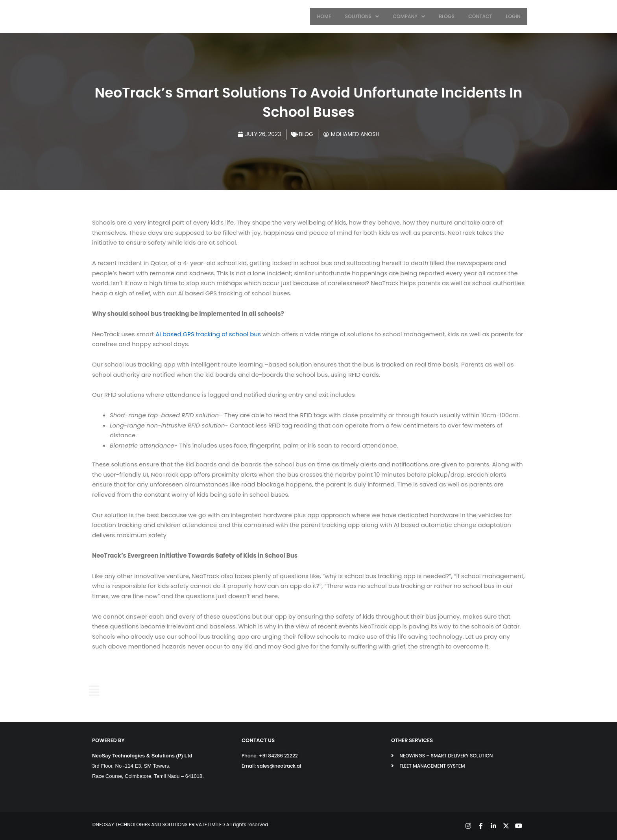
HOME (332, 16)
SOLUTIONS (369, 16)
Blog (306, 134)
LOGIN (514, 16)
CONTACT (483, 16)
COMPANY (414, 16)
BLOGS (451, 16)
